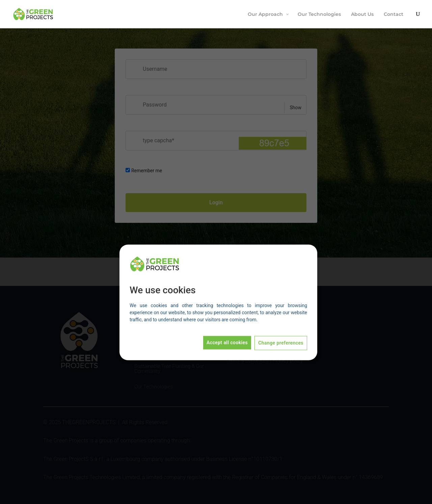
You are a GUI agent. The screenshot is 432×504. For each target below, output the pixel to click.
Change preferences (281, 343)
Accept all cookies (227, 343)
